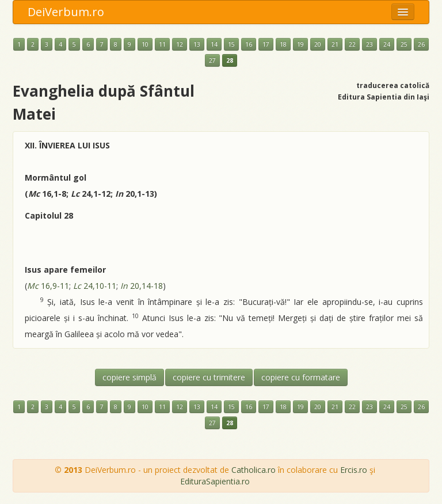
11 (162, 44)
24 (387, 44)
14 (214, 44)
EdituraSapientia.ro (215, 481)
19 (300, 44)
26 (421, 44)
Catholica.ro (254, 470)
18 (283, 44)
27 (212, 60)
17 (266, 44)
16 (249, 44)
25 (404, 44)
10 (145, 44)
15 (231, 44)
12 (180, 44)
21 (335, 44)
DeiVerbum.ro (66, 12)
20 (318, 44)
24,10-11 (95, 286)
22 (352, 44)
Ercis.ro (354, 470)
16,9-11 (48, 286)
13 (197, 44)
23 (369, 44)
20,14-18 (142, 286)
